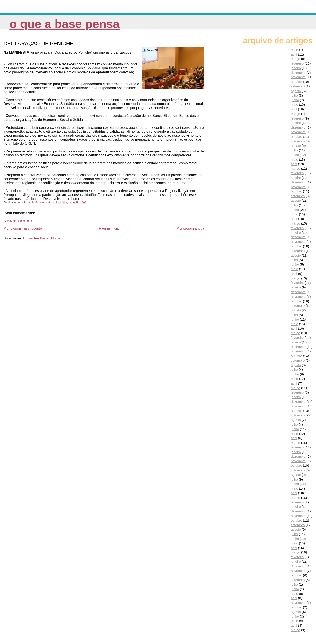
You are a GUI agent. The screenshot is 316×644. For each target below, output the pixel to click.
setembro (298, 86)
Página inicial (109, 228)
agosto (296, 91)
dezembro (298, 73)
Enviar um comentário (18, 221)
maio (294, 50)
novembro (298, 77)
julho (294, 95)
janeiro (296, 68)
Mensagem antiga (190, 228)
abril (294, 54)
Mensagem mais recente (23, 228)
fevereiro (297, 63)
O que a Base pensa (65, 24)
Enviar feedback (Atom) (42, 238)
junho (295, 100)
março (295, 59)
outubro (296, 82)
